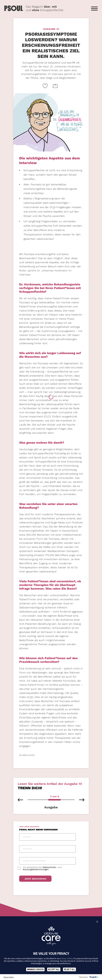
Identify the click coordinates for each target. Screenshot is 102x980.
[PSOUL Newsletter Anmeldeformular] (51, 858)
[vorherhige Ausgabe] (23, 800)
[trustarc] (94, 977)
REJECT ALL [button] (69, 969)
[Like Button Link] (45, 86)
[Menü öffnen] (94, 9)
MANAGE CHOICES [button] (35, 969)
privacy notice (66, 958)
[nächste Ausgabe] (80, 800)
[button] (97, 921)
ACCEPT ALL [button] (54, 969)
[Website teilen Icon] (55, 86)
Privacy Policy (9, 977)
